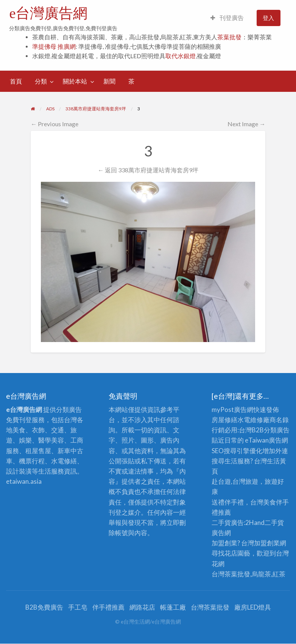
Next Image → (246, 124)
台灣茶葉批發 (231, 574)
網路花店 (142, 607)
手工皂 (78, 607)
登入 (268, 18)
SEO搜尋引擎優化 (237, 451)
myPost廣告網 (232, 409)
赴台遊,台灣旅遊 (235, 481)
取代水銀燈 (181, 56)
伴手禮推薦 (108, 607)
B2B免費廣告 (44, 607)
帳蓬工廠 (173, 607)
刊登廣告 (227, 18)
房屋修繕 (224, 420)
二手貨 (274, 522)
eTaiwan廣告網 (266, 440)
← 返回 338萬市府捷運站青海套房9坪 (148, 170)
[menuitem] (227, 18)
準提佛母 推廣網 (54, 46)
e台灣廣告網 (48, 13)
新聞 (109, 81)
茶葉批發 (229, 37)
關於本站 (75, 81)
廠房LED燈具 (253, 607)
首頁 (16, 81)
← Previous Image (55, 124)
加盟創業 (267, 543)
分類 (41, 81)
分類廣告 (277, 430)
